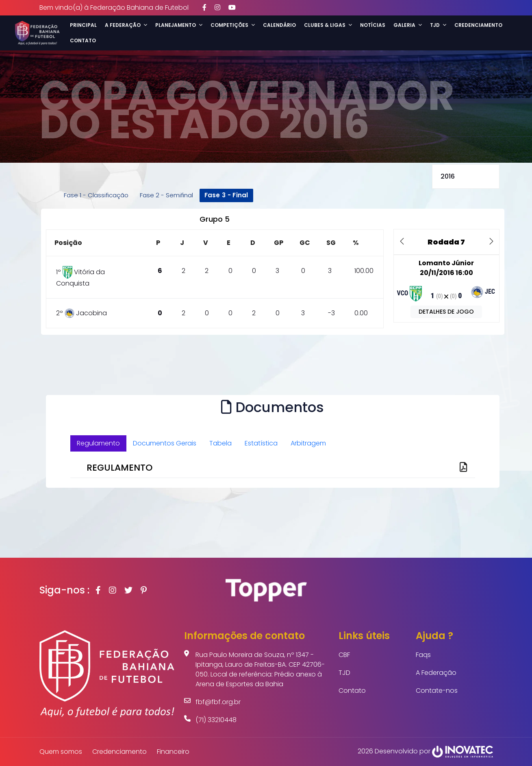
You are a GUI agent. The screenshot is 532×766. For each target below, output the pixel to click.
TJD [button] (438, 25)
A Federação (436, 673)
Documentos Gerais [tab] (165, 443)
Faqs (423, 655)
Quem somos (61, 752)
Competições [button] (233, 25)
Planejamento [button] (179, 25)
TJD (344, 673)
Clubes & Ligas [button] (328, 25)
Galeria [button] (408, 25)
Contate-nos (437, 691)
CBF (344, 655)
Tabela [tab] (220, 443)
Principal (83, 25)
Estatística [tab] (261, 443)
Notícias (373, 25)
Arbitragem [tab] (308, 443)
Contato (83, 40)
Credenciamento (478, 25)
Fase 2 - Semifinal (166, 195)
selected (466, 177)
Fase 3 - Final (226, 195)
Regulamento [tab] (98, 443)
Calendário (279, 25)
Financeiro (173, 752)
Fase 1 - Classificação (96, 195)
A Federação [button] (126, 25)
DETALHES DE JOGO (446, 312)
